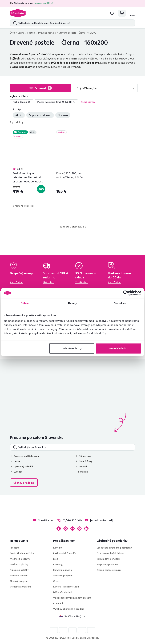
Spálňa (21, 33)
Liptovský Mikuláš (23, 466)
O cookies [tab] (120, 303)
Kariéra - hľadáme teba (66, 587)
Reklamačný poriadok (108, 559)
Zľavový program (19, 581)
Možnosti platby (19, 564)
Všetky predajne (24, 483)
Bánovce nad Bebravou (26, 456)
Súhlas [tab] (25, 303)
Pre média (59, 603)
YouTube (72, 529)
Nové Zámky (86, 461)
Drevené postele (47, 33)
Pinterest (79, 529)
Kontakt (58, 548)
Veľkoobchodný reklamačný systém (72, 598)
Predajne (15, 548)
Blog (56, 559)
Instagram (66, 529)
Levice (17, 461)
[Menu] (132, 13)
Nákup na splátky (19, 570)
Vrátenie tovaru (19, 575)
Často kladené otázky (22, 553)
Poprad (83, 466)
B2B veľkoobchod (63, 592)
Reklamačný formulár (65, 553)
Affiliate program (63, 575)
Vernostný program (20, 587)
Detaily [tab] (72, 303)
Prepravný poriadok (107, 564)
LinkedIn (86, 529)
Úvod (12, 33)
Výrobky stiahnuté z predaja (69, 609)
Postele (31, 33)
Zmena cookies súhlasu (109, 570)
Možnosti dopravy (20, 559)
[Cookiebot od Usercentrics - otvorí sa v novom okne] (126, 293)
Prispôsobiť (72, 348)
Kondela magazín (63, 570)
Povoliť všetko (118, 348)
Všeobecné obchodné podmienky (114, 548)
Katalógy (58, 564)
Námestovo (85, 456)
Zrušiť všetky (88, 102)
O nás (56, 581)
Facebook (59, 529)
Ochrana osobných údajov (110, 553)
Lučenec (18, 472)
